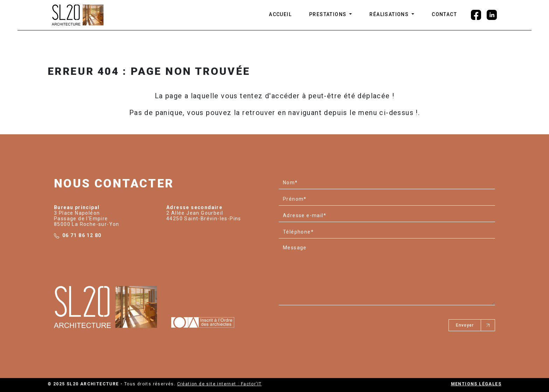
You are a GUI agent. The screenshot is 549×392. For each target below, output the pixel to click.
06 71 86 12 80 (82, 235)
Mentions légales (476, 384)
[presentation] (332, 322)
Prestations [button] (329, 14)
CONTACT (444, 14)
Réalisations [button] (390, 14)
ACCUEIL (280, 14)
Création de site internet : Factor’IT (220, 384)
